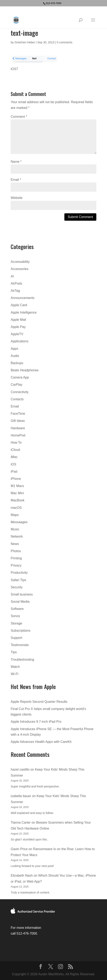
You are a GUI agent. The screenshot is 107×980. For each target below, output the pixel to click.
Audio (15, 356)
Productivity (19, 573)
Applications (19, 341)
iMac (14, 457)
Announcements (23, 298)
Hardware (18, 428)
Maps (15, 515)
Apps (14, 349)
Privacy (16, 565)
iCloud (15, 450)
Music (15, 529)
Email (16, 180)
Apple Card (19, 305)
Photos (16, 551)
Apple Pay (18, 327)
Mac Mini (17, 493)
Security (17, 587)
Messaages (19, 522)
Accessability (20, 262)
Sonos (15, 616)
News (15, 544)
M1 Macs (17, 486)
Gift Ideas (18, 421)
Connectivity (20, 392)
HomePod (18, 435)
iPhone (16, 479)
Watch (15, 667)
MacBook (18, 500)
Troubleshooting (22, 660)
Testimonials (20, 645)
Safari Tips (18, 580)
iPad (14, 472)
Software (17, 609)
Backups (17, 363)
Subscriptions (20, 631)
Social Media (20, 602)
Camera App (20, 377)
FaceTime (18, 414)
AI (12, 276)
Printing (16, 558)
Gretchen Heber (25, 42)
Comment (19, 117)
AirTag (15, 291)
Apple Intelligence (24, 312)
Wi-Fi (14, 674)
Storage (16, 623)
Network (17, 536)
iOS (13, 464)
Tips (14, 652)
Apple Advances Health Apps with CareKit (41, 742)
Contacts (17, 399)
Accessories (19, 269)
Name (16, 162)
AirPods (16, 283)
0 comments (65, 42)
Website (17, 198)
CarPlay (17, 385)
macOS (16, 508)
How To (16, 443)
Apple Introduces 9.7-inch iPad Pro (36, 722)
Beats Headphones (25, 370)
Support (16, 638)
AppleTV (17, 334)
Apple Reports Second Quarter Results (39, 702)
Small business (22, 594)
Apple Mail (18, 320)
